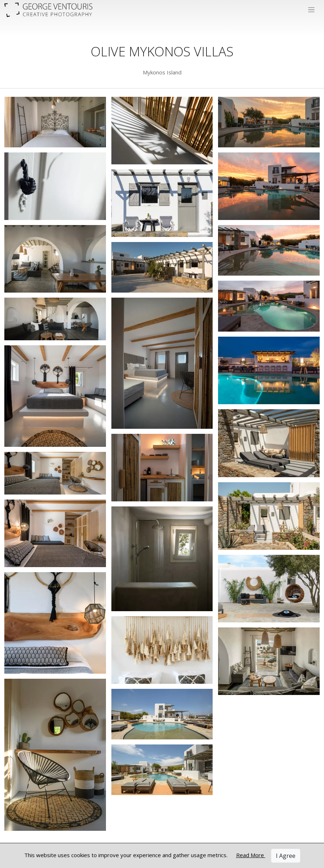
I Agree (286, 856)
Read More (251, 855)
